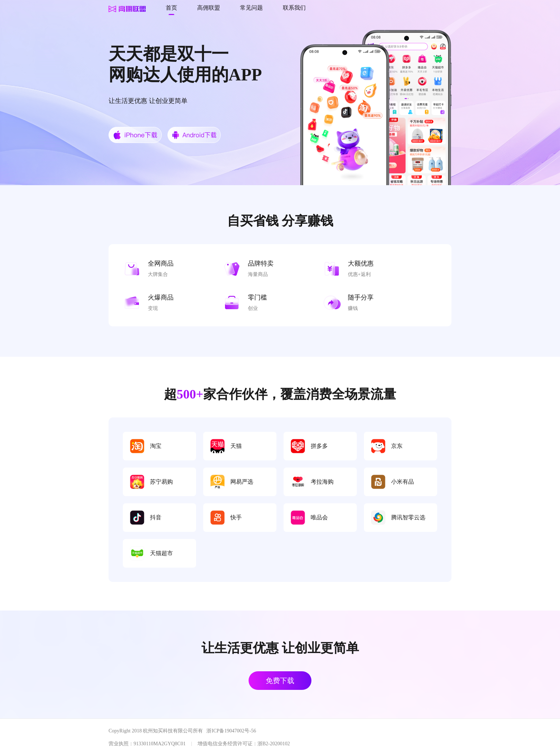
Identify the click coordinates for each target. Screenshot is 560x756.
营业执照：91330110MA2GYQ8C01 (147, 744)
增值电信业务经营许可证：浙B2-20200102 (244, 744)
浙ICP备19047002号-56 (231, 731)
